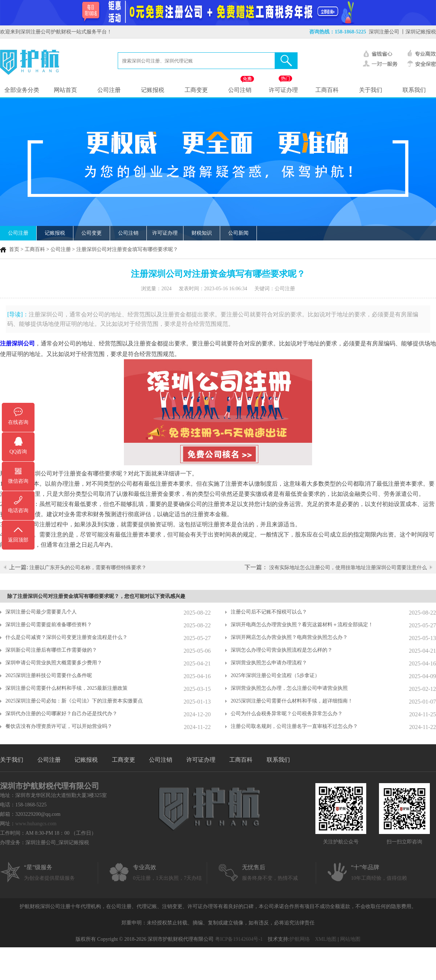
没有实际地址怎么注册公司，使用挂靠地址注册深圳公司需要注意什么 (348, 568)
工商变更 (196, 90)
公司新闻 (238, 233)
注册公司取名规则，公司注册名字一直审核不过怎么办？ (294, 726)
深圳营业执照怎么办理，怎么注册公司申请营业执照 (289, 688)
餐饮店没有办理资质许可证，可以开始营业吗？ (59, 726)
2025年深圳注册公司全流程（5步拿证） (275, 675)
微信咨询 (18, 481)
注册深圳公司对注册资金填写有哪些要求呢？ (127, 249)
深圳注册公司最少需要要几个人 (41, 612)
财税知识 (202, 233)
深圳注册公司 (384, 32)
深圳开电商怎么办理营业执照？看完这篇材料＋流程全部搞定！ (302, 625)
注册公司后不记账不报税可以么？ (269, 612)
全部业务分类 (22, 90)
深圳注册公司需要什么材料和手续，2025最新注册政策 (66, 688)
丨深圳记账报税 (418, 32)
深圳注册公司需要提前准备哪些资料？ (49, 625)
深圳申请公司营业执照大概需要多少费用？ (54, 663)
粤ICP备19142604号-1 (239, 939)
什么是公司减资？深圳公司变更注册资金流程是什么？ (66, 637)
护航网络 (300, 939)
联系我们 (414, 90)
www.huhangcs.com (36, 824)
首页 (14, 249)
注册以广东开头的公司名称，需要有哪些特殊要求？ (88, 568)
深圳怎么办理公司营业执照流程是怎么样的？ (282, 650)
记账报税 (153, 90)
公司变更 (92, 233)
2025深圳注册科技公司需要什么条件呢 (49, 675)
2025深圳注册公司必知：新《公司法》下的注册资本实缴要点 (74, 701)
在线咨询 (18, 422)
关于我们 (371, 90)
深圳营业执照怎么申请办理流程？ (269, 663)
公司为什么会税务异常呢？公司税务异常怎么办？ (287, 714)
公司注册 (109, 90)
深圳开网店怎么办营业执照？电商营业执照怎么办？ (289, 637)
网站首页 (65, 90)
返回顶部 (18, 540)
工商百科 (327, 90)
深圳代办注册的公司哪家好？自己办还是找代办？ (61, 714)
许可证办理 (283, 90)
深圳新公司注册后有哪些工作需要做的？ (51, 650)
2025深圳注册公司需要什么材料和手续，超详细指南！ (292, 701)
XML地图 (326, 939)
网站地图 (350, 939)
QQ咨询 (18, 452)
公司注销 (240, 90)
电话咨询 (18, 511)
